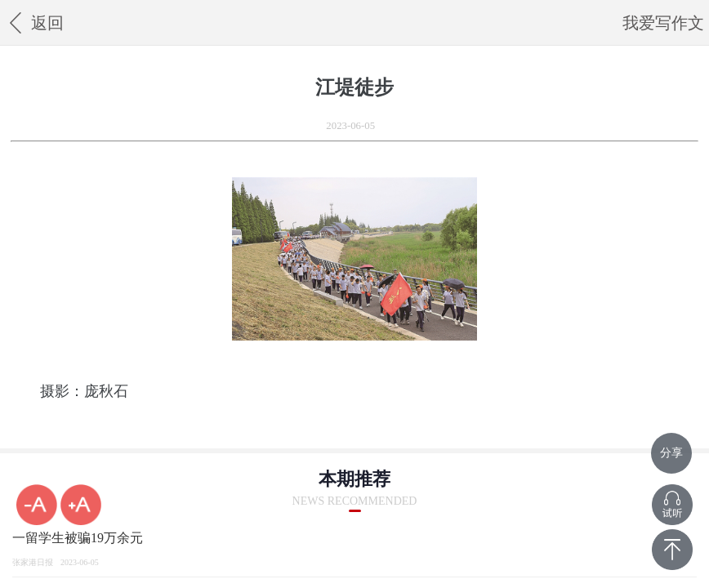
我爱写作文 (663, 23)
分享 (671, 453)
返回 (34, 22)
